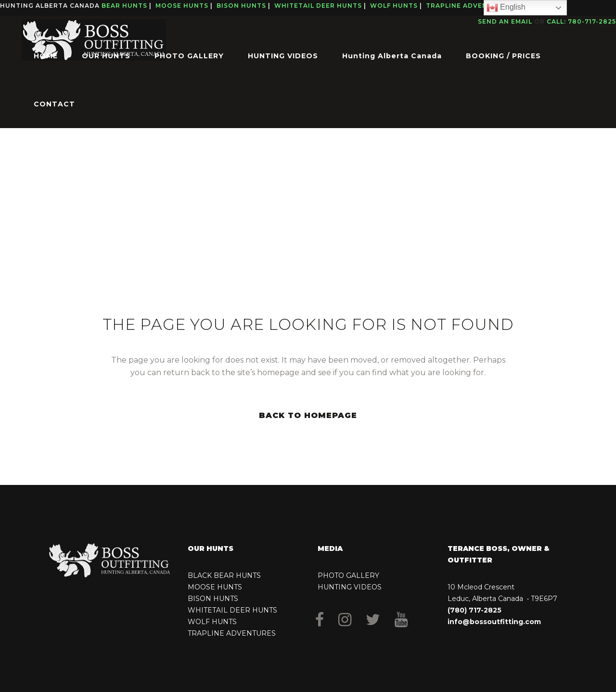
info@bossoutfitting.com (494, 622)
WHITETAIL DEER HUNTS (232, 610)
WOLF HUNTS (212, 622)
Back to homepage (308, 415)
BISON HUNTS (213, 599)
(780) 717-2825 (475, 610)
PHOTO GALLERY (348, 575)
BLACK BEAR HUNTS (224, 575)
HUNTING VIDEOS (350, 587)
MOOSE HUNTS (215, 587)
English (506, 8)
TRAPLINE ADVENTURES (232, 633)
